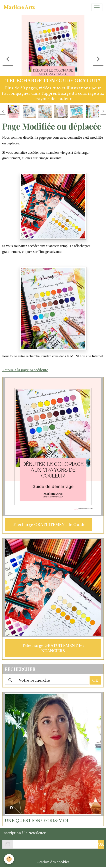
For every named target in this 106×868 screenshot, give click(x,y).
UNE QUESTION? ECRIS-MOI (37, 821)
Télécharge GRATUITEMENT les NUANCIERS (53, 648)
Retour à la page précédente (25, 370)
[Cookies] (9, 859)
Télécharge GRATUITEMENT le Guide (49, 525)
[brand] (19, 7)
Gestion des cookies (53, 862)
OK (95, 680)
